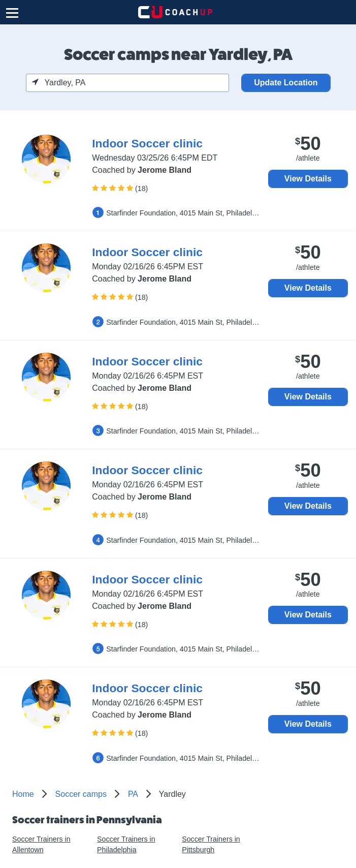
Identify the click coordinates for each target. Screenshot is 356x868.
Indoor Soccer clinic (147, 143)
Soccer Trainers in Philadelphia (126, 844)
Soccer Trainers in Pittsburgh (211, 844)
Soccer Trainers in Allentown (41, 844)
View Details (308, 179)
